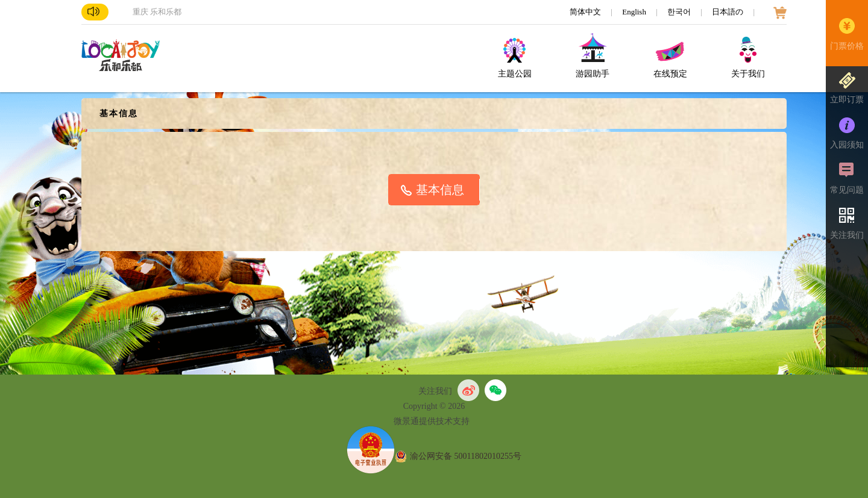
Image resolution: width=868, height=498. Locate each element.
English (635, 12)
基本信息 (440, 190)
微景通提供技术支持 (432, 421)
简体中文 (586, 12)
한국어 (680, 12)
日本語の (728, 12)
